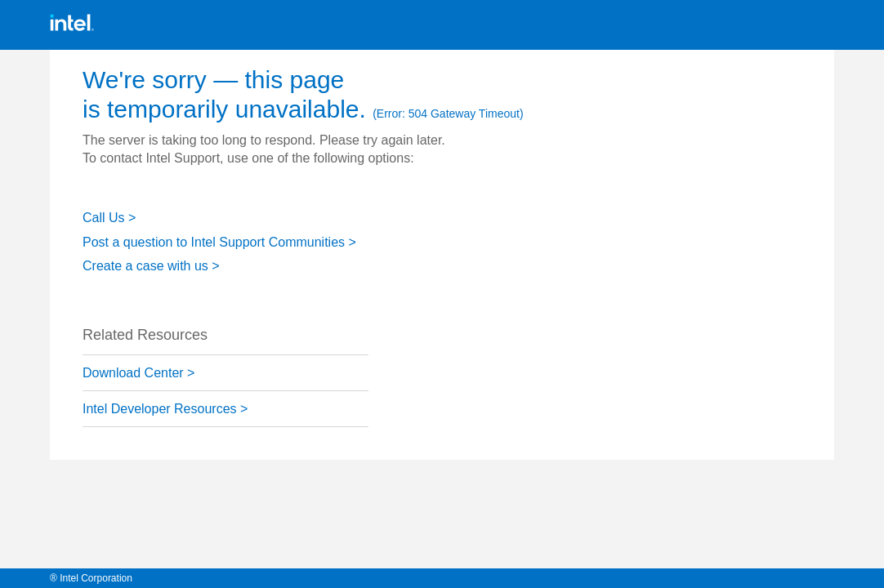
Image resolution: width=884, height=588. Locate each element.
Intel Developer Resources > (165, 409)
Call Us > (109, 218)
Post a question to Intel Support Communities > (219, 242)
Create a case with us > (151, 266)
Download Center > (138, 373)
